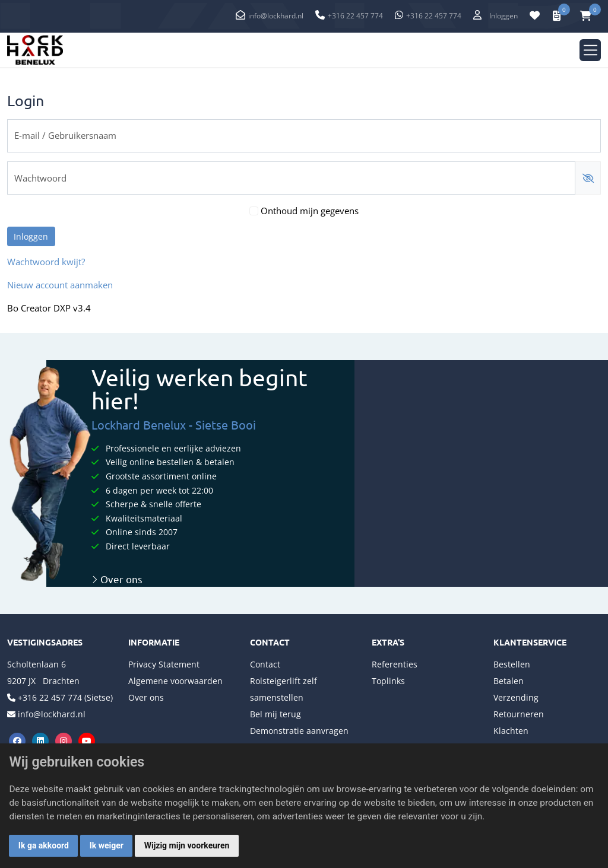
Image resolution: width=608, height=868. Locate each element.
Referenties (395, 664)
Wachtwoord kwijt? (46, 262)
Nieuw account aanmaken (60, 285)
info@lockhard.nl (276, 16)
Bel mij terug (275, 714)
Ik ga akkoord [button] (44, 845)
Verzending (516, 697)
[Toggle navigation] (590, 50)
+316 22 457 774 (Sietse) (65, 697)
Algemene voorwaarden (175, 681)
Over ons (117, 579)
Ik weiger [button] (107, 845)
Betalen (509, 681)
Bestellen (512, 664)
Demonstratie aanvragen (299, 731)
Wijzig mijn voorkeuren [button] (187, 845)
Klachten (511, 731)
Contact (265, 664)
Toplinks (388, 681)
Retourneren (519, 714)
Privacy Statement (164, 664)
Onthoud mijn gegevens (310, 211)
